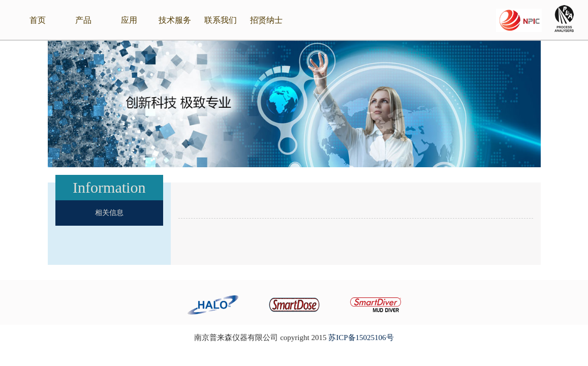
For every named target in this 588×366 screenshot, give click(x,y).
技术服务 (175, 20)
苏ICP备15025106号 (361, 338)
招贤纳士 (266, 20)
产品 (83, 20)
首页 (38, 20)
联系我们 (221, 20)
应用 (129, 20)
